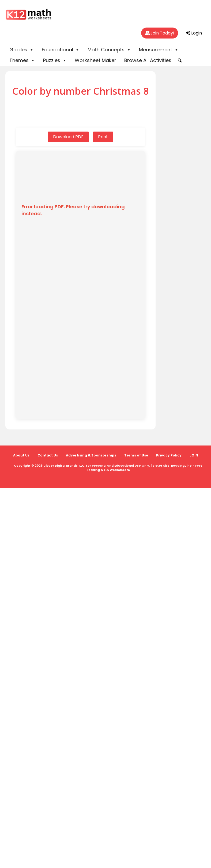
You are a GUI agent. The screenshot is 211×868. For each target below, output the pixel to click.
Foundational (61, 50)
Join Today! (160, 33)
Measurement (159, 50)
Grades (22, 50)
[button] (180, 60)
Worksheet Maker (95, 60)
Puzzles (55, 60)
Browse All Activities (148, 60)
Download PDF (68, 137)
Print (103, 137)
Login (194, 33)
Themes (22, 60)
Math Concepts (109, 50)
